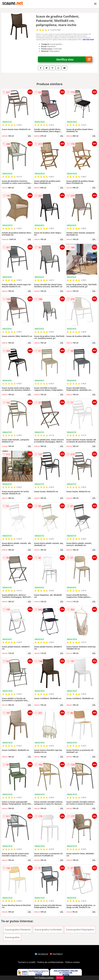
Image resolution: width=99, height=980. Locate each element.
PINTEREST (56, 954)
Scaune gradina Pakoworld (18, 930)
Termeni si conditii (27, 962)
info (29, 136)
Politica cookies (73, 962)
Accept (60, 978)
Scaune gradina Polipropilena (80, 930)
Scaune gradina (12, 937)
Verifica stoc (74, 59)
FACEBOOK (41, 954)
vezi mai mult (88, 39)
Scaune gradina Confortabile (48, 930)
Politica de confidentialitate (50, 962)
